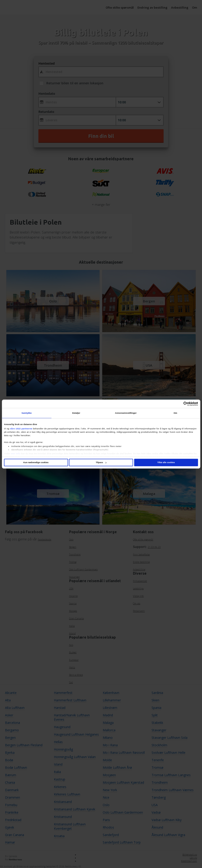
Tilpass (101, 462)
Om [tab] (175, 413)
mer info (16, 454)
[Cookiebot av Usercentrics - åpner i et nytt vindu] (178, 404)
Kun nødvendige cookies (36, 462)
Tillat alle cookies (166, 462)
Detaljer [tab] (76, 413)
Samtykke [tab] (27, 413)
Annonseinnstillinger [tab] (126, 413)
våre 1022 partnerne (21, 429)
